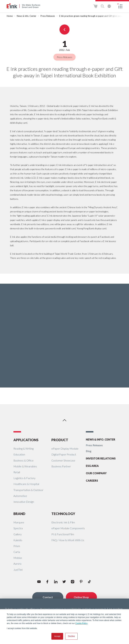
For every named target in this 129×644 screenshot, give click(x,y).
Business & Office (24, 460)
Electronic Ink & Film (63, 522)
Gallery (18, 534)
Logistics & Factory (24, 478)
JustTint (18, 570)
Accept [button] (57, 636)
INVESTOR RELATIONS (101, 458)
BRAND (19, 514)
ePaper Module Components (68, 528)
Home (10, 16)
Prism (17, 546)
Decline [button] (71, 636)
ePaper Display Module (65, 448)
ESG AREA (92, 466)
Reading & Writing (24, 448)
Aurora (17, 564)
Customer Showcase (63, 460)
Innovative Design (24, 502)
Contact (48, 597)
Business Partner (61, 466)
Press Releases (48, 16)
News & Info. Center (27, 16)
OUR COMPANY (96, 473)
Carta (17, 552)
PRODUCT (60, 440)
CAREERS (92, 481)
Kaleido (18, 540)
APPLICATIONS (26, 440)
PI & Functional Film (63, 534)
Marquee (19, 522)
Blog (89, 451)
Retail (17, 472)
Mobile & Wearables (25, 466)
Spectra (18, 528)
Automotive (20, 496)
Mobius (18, 558)
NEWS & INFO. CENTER (101, 439)
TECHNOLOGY (63, 514)
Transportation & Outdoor (28, 490)
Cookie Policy (81, 623)
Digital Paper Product (64, 454)
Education (19, 454)
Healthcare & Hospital (26, 484)
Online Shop (81, 597)
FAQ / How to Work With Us (68, 540)
